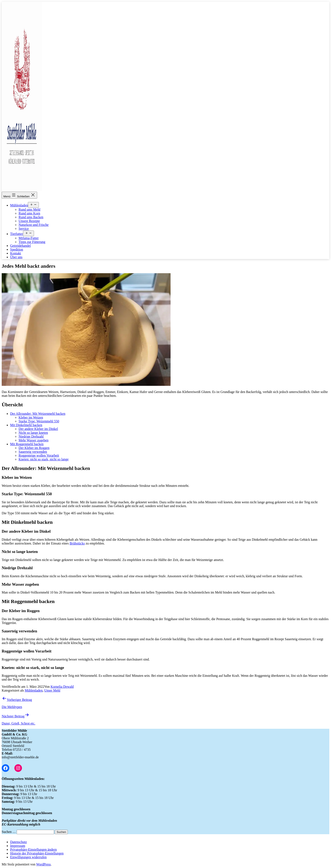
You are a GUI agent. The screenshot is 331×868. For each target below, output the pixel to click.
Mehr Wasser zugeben (33, 440)
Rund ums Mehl (29, 209)
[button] (33, 850)
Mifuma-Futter (29, 238)
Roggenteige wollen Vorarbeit (39, 455)
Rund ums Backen (31, 217)
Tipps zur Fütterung (32, 242)
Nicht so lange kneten (33, 433)
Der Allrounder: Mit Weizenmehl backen (38, 414)
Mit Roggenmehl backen (27, 444)
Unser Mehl (52, 690)
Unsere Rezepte (29, 221)
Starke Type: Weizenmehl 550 (39, 421)
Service (24, 229)
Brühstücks (77, 543)
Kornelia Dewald (62, 687)
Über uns (16, 257)
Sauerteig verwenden (33, 452)
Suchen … (9, 832)
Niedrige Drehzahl (31, 436)
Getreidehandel (20, 246)
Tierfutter (17, 234)
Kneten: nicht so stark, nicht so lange (44, 459)
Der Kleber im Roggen (34, 448)
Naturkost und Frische (34, 225)
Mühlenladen (19, 205)
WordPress (43, 864)
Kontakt (16, 253)
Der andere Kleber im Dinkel (38, 429)
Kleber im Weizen (31, 417)
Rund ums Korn (29, 213)
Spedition (17, 249)
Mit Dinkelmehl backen (26, 425)
